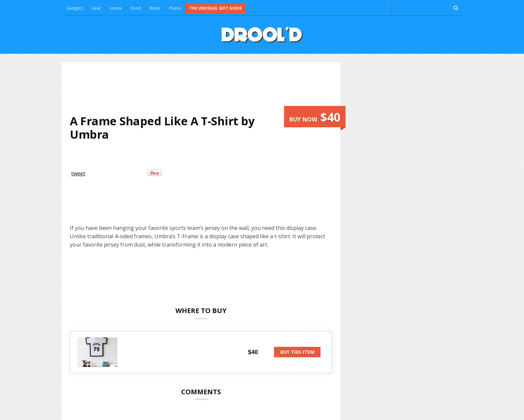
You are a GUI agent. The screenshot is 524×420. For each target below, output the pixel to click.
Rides (155, 8)
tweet (78, 173)
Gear (96, 8)
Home (116, 8)
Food (136, 8)
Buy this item (297, 352)
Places (175, 8)
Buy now (315, 117)
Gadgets (75, 8)
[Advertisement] (201, 88)
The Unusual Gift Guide (216, 8)
